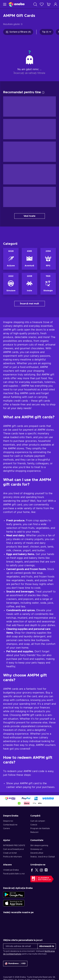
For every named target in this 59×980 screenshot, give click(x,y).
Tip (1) (47, 32)
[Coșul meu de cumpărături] (49, 4)
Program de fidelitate (40, 828)
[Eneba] (17, 4)
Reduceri (34, 832)
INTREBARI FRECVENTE (14, 845)
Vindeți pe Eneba (11, 870)
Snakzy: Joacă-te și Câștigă (43, 857)
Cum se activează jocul (13, 849)
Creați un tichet (10, 853)
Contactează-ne (10, 825)
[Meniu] (4, 4)
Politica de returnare (12, 857)
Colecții (34, 825)
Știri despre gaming (39, 845)
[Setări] (15, 964)
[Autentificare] (56, 4)
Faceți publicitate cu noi (14, 874)
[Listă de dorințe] (42, 4)
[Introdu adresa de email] (20, 946)
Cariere (6, 828)
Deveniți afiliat (37, 853)
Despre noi (8, 821)
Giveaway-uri (36, 849)
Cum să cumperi (38, 821)
